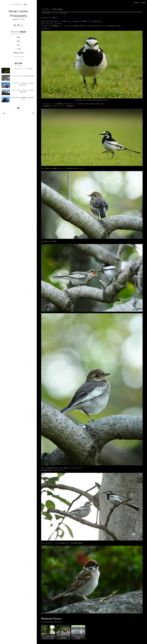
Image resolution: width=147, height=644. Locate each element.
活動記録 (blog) (18, 53)
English (136, 3)
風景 (18, 41)
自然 (18, 45)
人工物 (18, 49)
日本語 (143, 3)
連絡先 (25, 4)
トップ (11, 4)
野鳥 (18, 37)
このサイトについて (18, 4)
